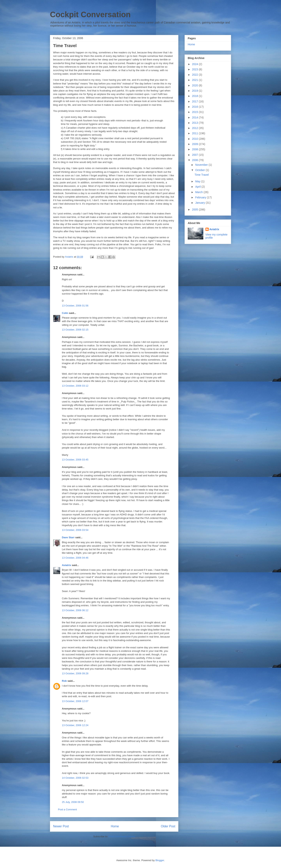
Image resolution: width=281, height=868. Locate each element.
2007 (195, 155)
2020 (195, 85)
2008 (195, 149)
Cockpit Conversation (90, 14)
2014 (195, 117)
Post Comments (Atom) (122, 836)
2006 (195, 160)
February (201, 197)
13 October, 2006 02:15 (75, 330)
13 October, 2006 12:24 (75, 725)
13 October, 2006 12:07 (75, 701)
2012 (195, 128)
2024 (195, 64)
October (200, 170)
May (198, 181)
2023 (195, 69)
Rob (64, 681)
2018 (195, 96)
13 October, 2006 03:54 (75, 530)
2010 (195, 139)
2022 (195, 75)
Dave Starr (68, 537)
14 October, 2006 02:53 (75, 778)
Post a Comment (67, 809)
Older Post (168, 826)
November (202, 165)
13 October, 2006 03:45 (75, 460)
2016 (195, 107)
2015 (195, 112)
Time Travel (202, 175)
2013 (195, 123)
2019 (195, 91)
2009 (195, 144)
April (198, 187)
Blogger (160, 860)
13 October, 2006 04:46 (75, 558)
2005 (195, 210)
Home (115, 826)
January (200, 203)
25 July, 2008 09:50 (73, 802)
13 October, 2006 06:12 (75, 610)
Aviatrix (66, 565)
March (199, 192)
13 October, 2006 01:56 (75, 306)
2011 (195, 133)
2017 (195, 101)
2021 (195, 80)
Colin (65, 313)
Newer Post (61, 826)
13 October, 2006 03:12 (75, 386)
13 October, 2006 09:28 (75, 673)
